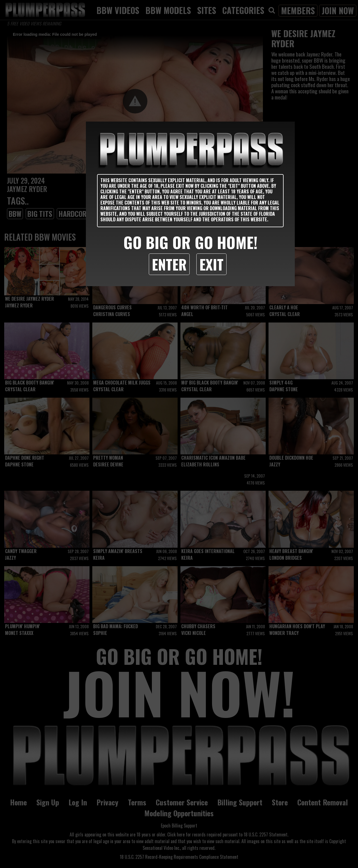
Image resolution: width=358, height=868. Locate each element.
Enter (169, 264)
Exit (211, 264)
